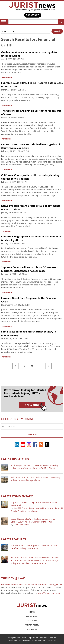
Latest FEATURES (13, 539)
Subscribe (32, 434)
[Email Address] (32, 426)
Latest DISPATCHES (15, 459)
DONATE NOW (33, 15)
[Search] (33, 22)
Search (60, 22)
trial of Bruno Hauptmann (49, 593)
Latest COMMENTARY (17, 496)
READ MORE (7, 77)
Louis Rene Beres (21, 525)
